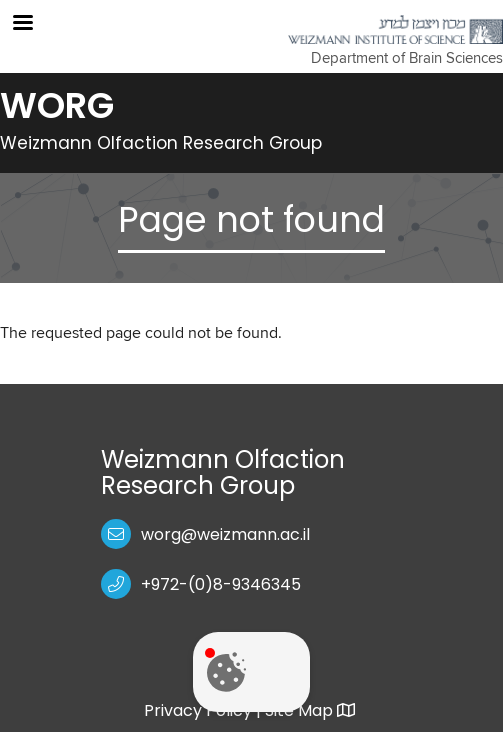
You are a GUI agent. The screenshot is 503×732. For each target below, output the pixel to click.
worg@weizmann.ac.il (225, 534)
